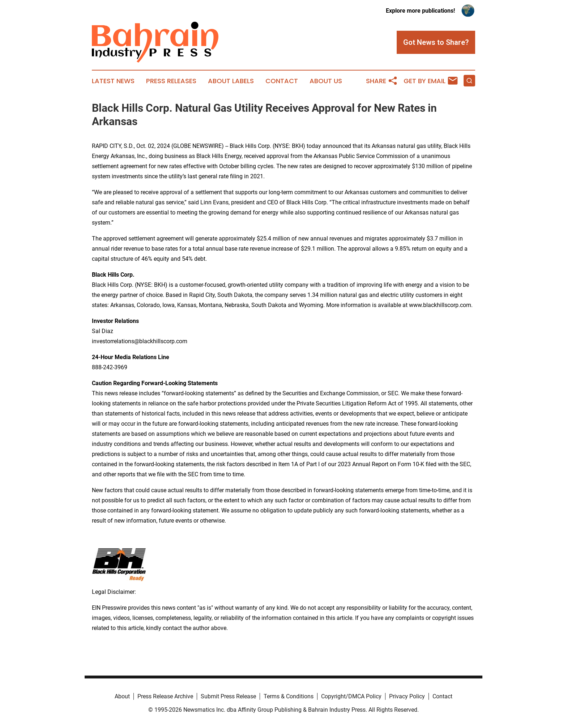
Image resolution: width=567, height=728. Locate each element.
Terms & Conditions (289, 696)
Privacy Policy (407, 696)
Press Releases (171, 81)
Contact (282, 81)
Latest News (113, 81)
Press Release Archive (165, 696)
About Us (326, 81)
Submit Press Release (228, 696)
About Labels (231, 81)
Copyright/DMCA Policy (351, 696)
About (122, 696)
